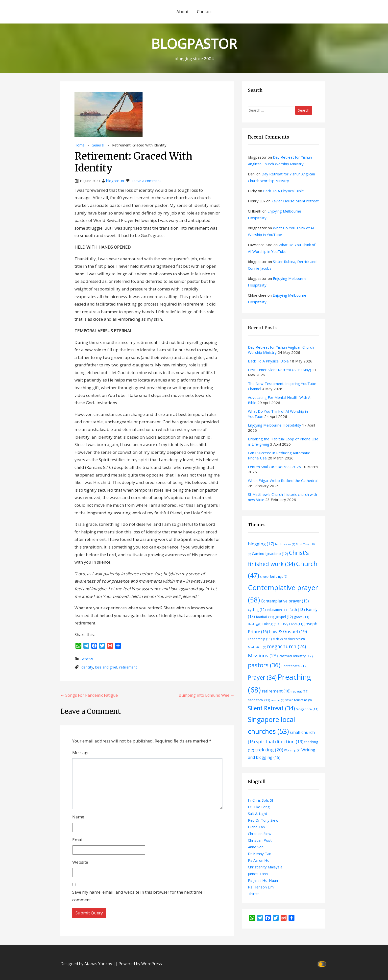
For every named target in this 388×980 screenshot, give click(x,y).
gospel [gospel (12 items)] (284, 617)
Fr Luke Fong (259, 807)
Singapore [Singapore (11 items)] (307, 709)
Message (81, 753)
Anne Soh (256, 847)
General (98, 145)
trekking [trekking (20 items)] (269, 750)
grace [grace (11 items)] (302, 617)
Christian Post (260, 840)
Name (78, 817)
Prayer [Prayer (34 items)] (262, 677)
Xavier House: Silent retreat (295, 201)
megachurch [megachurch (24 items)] (286, 646)
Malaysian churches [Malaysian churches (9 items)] (289, 639)
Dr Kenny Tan (260, 854)
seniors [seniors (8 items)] (278, 700)
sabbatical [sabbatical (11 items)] (259, 700)
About (182, 12)
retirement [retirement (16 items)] (276, 691)
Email (78, 840)
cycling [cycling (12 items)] (257, 610)
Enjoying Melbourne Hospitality (275, 425)
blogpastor (115, 181)
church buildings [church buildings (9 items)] (274, 576)
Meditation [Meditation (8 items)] (257, 647)
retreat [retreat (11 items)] (300, 691)
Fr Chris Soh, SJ (260, 800)
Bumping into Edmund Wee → (206, 695)
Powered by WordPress (140, 964)
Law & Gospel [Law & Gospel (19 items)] (288, 631)
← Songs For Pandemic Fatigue (89, 695)
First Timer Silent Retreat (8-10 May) (279, 370)
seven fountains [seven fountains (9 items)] (298, 700)
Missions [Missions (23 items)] (263, 656)
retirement (128, 667)
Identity (87, 667)
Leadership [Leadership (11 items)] (260, 639)
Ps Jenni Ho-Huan (263, 880)
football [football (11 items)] (265, 617)
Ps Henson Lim (261, 887)
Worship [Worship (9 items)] (292, 750)
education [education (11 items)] (278, 610)
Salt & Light (258, 813)
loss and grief (106, 667)
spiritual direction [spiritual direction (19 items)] (280, 741)
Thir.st (253, 894)
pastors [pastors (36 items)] (264, 665)
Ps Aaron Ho (259, 860)
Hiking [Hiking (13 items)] (271, 624)
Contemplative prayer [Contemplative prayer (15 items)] (285, 601)
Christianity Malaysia (265, 867)
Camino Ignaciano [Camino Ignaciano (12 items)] (270, 554)
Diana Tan (256, 827)
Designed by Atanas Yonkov (87, 964)
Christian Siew (260, 834)
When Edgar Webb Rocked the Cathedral (283, 480)
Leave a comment (146, 181)
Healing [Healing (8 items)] (255, 624)
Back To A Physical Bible (283, 191)
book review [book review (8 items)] (285, 544)
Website (80, 862)
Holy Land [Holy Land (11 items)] (292, 624)
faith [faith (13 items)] (297, 609)
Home (80, 145)
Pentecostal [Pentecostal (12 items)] (294, 666)
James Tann (258, 874)
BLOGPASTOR (194, 43)
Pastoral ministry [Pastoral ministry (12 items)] (296, 656)
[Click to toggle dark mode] (323, 964)
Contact (204, 12)
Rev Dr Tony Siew (263, 820)
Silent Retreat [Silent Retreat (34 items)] (271, 708)
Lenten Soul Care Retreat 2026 (274, 467)
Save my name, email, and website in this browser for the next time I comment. (138, 896)
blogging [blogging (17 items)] (261, 544)
